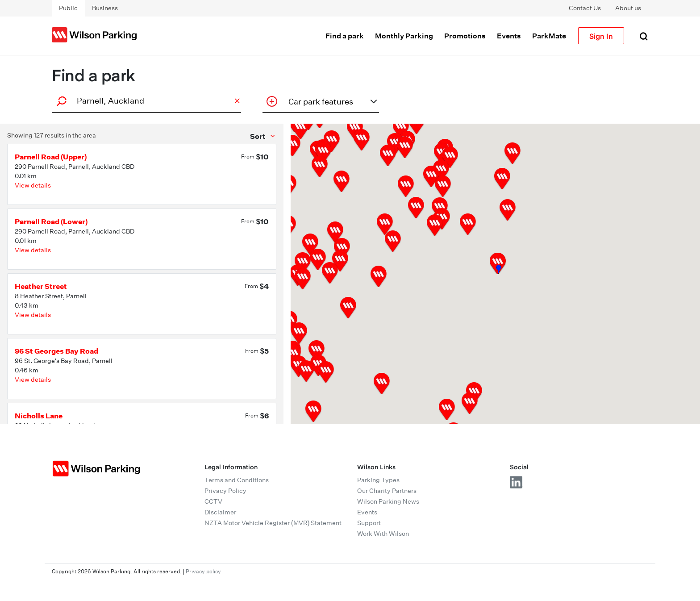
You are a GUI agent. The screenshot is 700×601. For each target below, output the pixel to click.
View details (33, 185)
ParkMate (549, 36)
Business (105, 8)
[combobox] (145, 101)
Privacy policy (203, 571)
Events (509, 36)
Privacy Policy (225, 491)
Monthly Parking (404, 36)
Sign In (601, 36)
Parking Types (378, 480)
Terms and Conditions (237, 480)
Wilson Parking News (388, 501)
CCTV (213, 501)
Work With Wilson (383, 534)
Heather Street (41, 286)
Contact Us (585, 8)
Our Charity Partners (387, 491)
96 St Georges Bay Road (56, 351)
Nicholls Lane (39, 416)
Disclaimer (220, 512)
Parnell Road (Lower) (51, 221)
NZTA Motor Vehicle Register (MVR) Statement (273, 523)
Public (68, 8)
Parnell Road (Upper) (51, 157)
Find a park (345, 36)
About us (628, 8)
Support (369, 523)
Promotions (465, 36)
